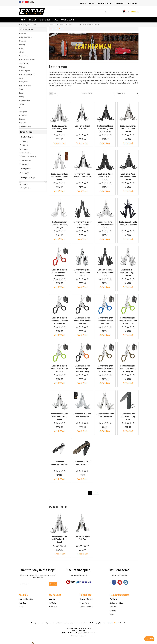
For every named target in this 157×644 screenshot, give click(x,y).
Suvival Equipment (25, 71)
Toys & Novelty (24, 63)
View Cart (52, 599)
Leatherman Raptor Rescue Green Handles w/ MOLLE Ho (128, 321)
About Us (83, 3)
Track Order (53, 607)
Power (21, 93)
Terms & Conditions (86, 607)
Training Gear (23, 112)
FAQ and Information (105, 3)
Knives (21, 48)
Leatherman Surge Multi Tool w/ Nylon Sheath (59, 129)
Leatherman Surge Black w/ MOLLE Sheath (105, 177)
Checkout (135, 12)
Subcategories (27, 29)
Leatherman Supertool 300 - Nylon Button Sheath (82, 273)
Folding (25, 145)
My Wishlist (53, 603)
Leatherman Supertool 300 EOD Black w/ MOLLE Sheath (82, 225)
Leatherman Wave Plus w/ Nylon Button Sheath (105, 225)
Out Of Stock (105, 143)
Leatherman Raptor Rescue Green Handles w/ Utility (59, 369)
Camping (22, 45)
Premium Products (25, 86)
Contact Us (22, 603)
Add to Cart (59, 143)
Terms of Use (113, 623)
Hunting (21, 97)
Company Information (26, 599)
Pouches (26, 149)
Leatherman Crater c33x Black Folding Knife (128, 416)
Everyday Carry (23, 56)
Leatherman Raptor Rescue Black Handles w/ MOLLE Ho (60, 321)
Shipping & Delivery (86, 599)
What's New (45, 20)
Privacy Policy (84, 603)
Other (21, 78)
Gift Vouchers (23, 108)
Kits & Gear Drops (24, 101)
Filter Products (27, 132)
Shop (24, 20)
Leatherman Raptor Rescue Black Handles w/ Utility (82, 321)
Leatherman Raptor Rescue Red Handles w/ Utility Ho (59, 273)
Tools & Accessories (29, 157)
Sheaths (25, 164)
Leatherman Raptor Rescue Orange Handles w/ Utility (82, 369)
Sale (56, 20)
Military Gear (23, 115)
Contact (92, 3)
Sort (112, 93)
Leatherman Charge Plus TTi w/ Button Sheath (128, 129)
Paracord (22, 119)
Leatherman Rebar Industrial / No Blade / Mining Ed (60, 225)
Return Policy (120, 3)
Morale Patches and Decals (27, 60)
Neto (85, 636)
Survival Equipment (25, 127)
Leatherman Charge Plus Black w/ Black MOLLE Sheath (105, 129)
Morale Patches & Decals (27, 74)
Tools (21, 89)
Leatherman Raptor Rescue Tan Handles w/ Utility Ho (128, 369)
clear (31, 188)
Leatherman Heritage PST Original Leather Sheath (59, 177)
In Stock (25, 173)
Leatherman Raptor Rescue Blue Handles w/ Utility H (105, 321)
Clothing (22, 52)
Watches (22, 67)
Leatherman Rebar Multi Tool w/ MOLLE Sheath (105, 273)
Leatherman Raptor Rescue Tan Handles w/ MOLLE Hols (105, 369)
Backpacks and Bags (25, 37)
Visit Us (21, 607)
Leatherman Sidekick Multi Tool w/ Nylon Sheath (60, 416)
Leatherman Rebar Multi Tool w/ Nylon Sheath (128, 273)
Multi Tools (22, 123)
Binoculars (22, 41)
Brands (33, 20)
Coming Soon (67, 20)
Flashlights (22, 34)
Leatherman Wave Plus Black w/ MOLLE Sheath (128, 177)
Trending (22, 104)
